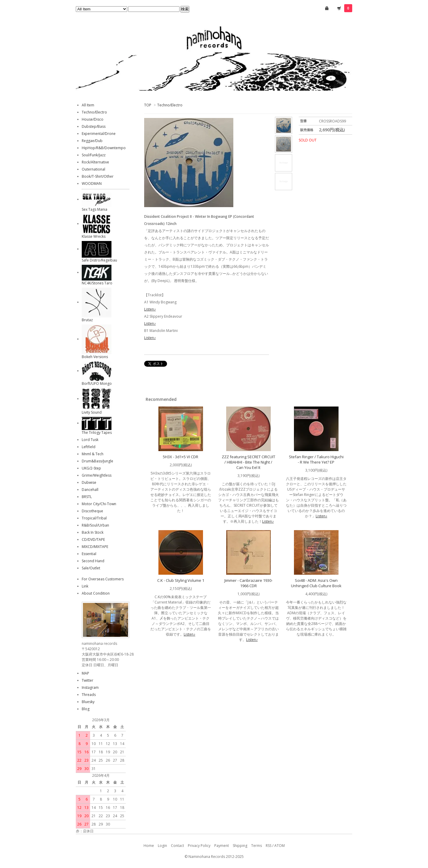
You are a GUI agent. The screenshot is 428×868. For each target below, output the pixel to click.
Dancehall (90, 490)
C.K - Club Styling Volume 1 (181, 580)
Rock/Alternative (95, 162)
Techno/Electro (170, 105)
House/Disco (93, 119)
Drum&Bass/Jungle (97, 461)
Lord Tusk (90, 440)
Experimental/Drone (99, 134)
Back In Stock (93, 532)
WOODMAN (92, 183)
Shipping (240, 846)
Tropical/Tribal (94, 518)
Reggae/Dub (92, 141)
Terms (257, 846)
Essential (89, 554)
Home (149, 846)
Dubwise (89, 482)
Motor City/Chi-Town (99, 504)
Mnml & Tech (93, 454)
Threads (89, 695)
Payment (222, 846)
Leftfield (89, 447)
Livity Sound (92, 412)
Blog (86, 709)
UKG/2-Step (91, 468)
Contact (177, 846)
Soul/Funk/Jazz (94, 155)
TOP (148, 105)
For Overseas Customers (103, 579)
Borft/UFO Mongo (97, 383)
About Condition (96, 593)
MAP (85, 673)
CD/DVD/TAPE (93, 539)
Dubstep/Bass (94, 126)
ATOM (280, 846)
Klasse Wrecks (94, 236)
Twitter (88, 680)
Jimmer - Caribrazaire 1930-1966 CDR (248, 583)
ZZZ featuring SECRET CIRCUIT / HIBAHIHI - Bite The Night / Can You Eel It (248, 462)
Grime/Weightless (97, 475)
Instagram (90, 687)
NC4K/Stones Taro (97, 283)
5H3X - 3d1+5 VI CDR (181, 457)
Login (162, 846)
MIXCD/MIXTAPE (95, 547)
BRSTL (87, 497)
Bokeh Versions (95, 357)
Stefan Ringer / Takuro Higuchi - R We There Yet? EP (316, 459)
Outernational (93, 169)
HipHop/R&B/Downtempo (104, 148)
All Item (88, 105)
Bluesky (88, 702)
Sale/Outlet (91, 568)
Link (85, 586)
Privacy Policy (199, 846)
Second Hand (93, 561)
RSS (269, 846)
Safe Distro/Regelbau (99, 260)
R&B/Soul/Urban (95, 525)
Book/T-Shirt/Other (98, 176)
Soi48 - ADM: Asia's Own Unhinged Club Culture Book (316, 583)
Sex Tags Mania (95, 209)
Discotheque (92, 511)
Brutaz (87, 320)
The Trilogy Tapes (97, 433)
